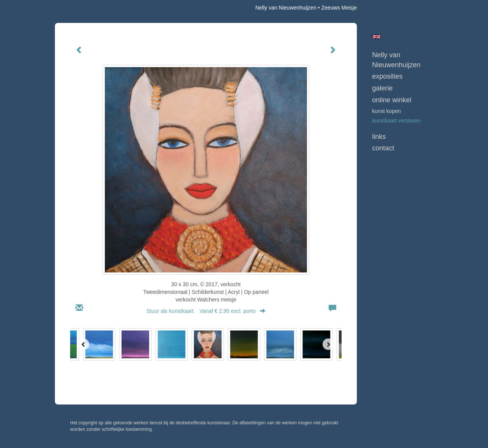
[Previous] (83, 344)
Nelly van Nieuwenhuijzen (286, 8)
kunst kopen (387, 111)
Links (379, 137)
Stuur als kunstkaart (206, 311)
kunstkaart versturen (396, 121)
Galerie (382, 88)
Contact (383, 148)
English (376, 37)
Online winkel (392, 100)
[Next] (328, 344)
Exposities (387, 76)
